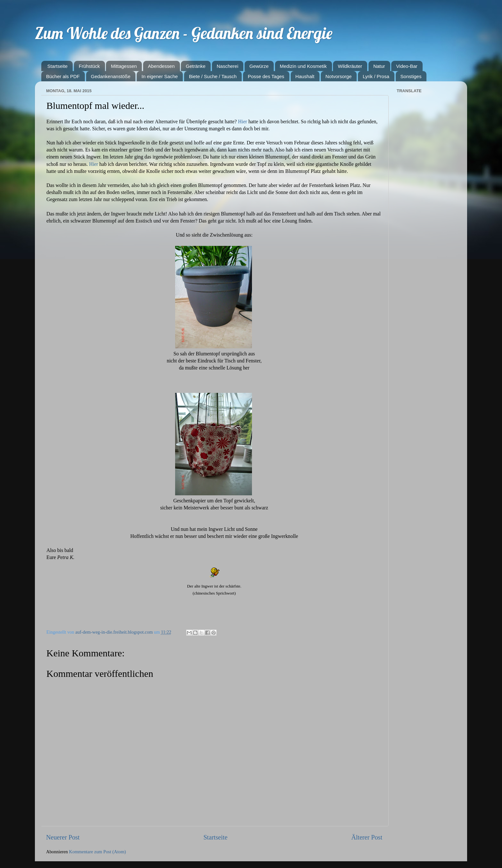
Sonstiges (411, 76)
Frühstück (89, 66)
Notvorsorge (339, 76)
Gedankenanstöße (111, 76)
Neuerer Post (63, 837)
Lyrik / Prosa (376, 76)
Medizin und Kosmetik (303, 66)
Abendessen (161, 66)
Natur (379, 66)
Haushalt (305, 76)
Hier (243, 122)
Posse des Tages (266, 76)
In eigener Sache (160, 76)
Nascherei (228, 66)
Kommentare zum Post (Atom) (98, 852)
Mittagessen (124, 66)
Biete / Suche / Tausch (213, 76)
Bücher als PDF (63, 76)
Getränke (196, 66)
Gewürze (259, 66)
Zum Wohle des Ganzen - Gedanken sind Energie (184, 33)
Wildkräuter (350, 66)
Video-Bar (407, 66)
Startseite (57, 66)
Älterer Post (367, 837)
